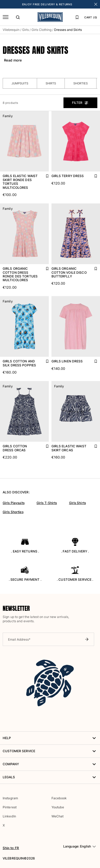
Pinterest (10, 807)
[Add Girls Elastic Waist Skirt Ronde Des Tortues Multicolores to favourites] (43, 175)
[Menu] (6, 17)
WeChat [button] (57, 816)
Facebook (59, 798)
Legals (50, 777)
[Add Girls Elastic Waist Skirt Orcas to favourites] (92, 445)
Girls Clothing (41, 30)
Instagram (10, 798)
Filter (80, 103)
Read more (13, 60)
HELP (50, 738)
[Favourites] (77, 17)
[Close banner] (96, 4)
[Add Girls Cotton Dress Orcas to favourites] (43, 445)
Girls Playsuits (14, 503)
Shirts (51, 83)
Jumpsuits (20, 83)
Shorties (81, 83)
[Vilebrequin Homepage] (50, 17)
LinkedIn (9, 816)
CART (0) (91, 17)
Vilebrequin (11, 30)
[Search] (18, 17)
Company (50, 764)
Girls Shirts (77, 503)
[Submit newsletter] (87, 639)
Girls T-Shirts (47, 503)
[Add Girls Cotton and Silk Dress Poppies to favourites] (43, 360)
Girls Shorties (13, 512)
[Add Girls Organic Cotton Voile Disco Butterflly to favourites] (92, 267)
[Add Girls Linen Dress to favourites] (92, 360)
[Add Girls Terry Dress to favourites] (92, 175)
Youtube (58, 807)
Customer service (50, 751)
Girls (25, 30)
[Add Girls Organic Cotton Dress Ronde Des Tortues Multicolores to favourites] (43, 267)
